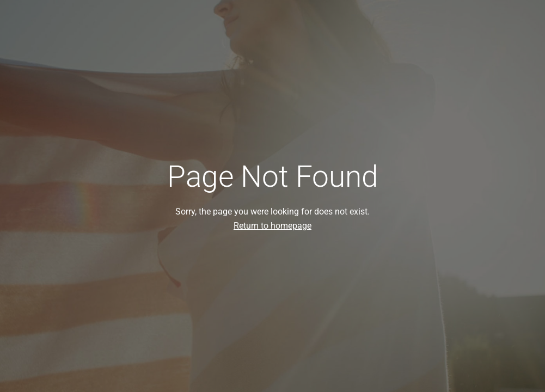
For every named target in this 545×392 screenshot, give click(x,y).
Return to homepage (272, 226)
